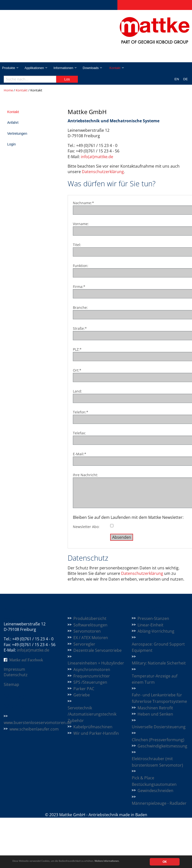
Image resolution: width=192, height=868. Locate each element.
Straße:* (80, 328)
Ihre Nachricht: (85, 475)
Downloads (95, 68)
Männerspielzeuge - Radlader (159, 803)
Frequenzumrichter (92, 676)
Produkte (9, 68)
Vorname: (81, 224)
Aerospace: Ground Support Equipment (158, 647)
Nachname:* (83, 203)
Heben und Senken (155, 714)
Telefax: (79, 433)
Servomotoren (87, 631)
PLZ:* (77, 349)
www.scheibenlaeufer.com (34, 729)
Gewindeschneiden (155, 791)
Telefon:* (81, 412)
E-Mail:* (80, 454)
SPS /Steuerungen (90, 682)
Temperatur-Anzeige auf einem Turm (155, 679)
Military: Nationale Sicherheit (159, 663)
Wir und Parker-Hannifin (96, 733)
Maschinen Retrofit (155, 708)
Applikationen (36, 68)
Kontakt (121, 68)
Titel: (77, 245)
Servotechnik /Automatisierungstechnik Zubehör (92, 714)
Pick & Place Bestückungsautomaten (154, 781)
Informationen (66, 68)
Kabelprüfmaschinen (93, 727)
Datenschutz (16, 675)
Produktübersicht (90, 618)
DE (186, 79)
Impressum (14, 669)
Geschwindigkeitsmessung (162, 746)
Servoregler (84, 644)
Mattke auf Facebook (26, 660)
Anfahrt (13, 123)
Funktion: (81, 266)
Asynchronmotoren (92, 669)
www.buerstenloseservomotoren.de (38, 723)
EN (177, 79)
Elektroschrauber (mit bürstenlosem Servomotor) (157, 762)
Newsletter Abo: (86, 527)
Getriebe (82, 695)
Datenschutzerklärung (103, 172)
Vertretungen (17, 134)
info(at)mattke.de (97, 157)
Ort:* (77, 370)
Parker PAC (84, 689)
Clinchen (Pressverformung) (158, 740)
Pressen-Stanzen (153, 618)
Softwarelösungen (90, 625)
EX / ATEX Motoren (91, 638)
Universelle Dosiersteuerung (159, 727)
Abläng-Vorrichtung (156, 631)
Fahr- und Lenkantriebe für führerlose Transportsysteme (159, 698)
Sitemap (11, 684)
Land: (77, 391)
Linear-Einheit (150, 625)
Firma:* (79, 287)
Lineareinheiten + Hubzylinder (96, 663)
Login (11, 144)
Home (8, 90)
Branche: (80, 307)
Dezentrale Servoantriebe (97, 650)
